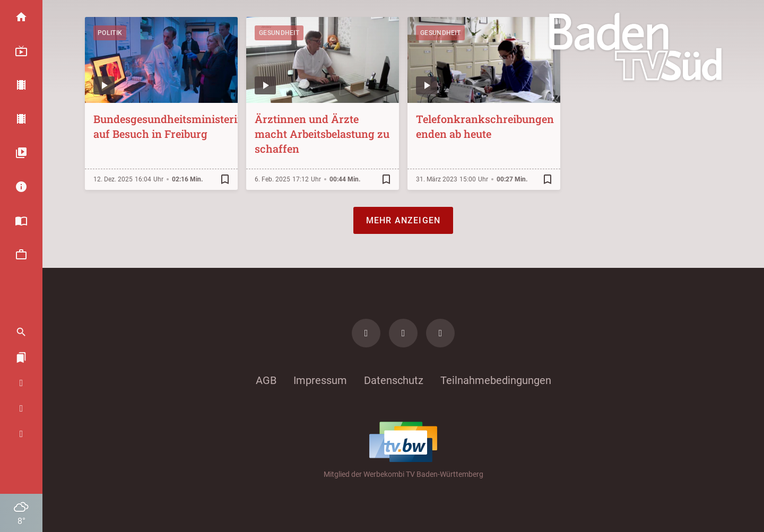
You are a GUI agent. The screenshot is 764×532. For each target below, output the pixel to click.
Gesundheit (279, 33)
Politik (110, 33)
